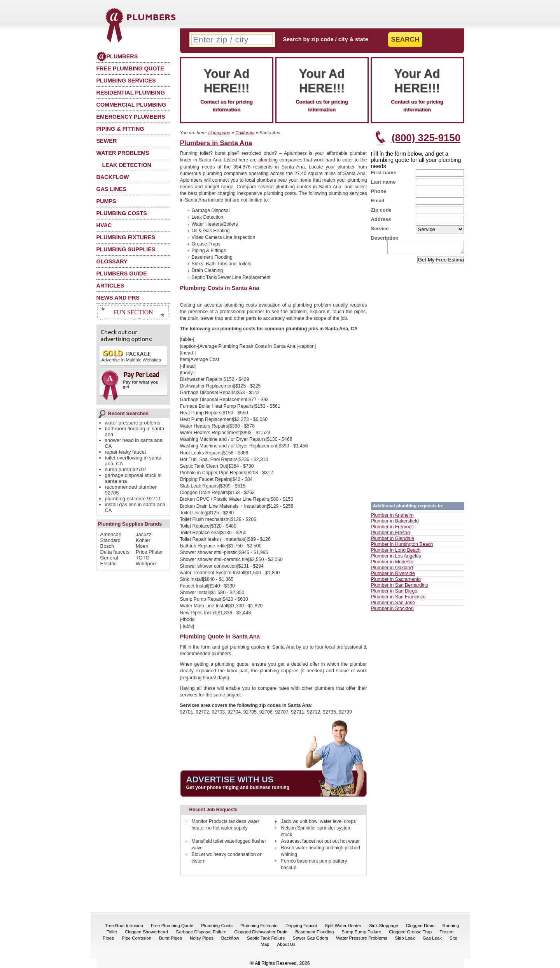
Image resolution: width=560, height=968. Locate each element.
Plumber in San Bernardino (400, 587)
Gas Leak (432, 938)
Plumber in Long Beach (396, 552)
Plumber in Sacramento (396, 582)
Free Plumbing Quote (130, 68)
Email (378, 201)
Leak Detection (127, 165)
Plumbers (117, 56)
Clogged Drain (420, 926)
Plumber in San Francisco (398, 599)
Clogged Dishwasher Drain (261, 932)
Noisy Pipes (202, 938)
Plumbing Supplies (126, 249)
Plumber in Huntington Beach (402, 547)
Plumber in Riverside (393, 576)
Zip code (381, 210)
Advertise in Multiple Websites (131, 356)
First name (384, 173)
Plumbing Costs (122, 213)
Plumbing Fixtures (126, 237)
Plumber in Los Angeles (396, 558)
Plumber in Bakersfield (395, 523)
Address (381, 219)
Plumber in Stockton (392, 611)
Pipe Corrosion (136, 938)
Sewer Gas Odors (311, 938)
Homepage (219, 132)
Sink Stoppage (384, 926)
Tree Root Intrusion (124, 926)
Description (385, 238)
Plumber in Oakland (392, 570)
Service (380, 229)
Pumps (106, 201)
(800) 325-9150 (426, 138)
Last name (383, 182)
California (245, 132)
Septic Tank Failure (266, 938)
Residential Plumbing (131, 93)
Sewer (107, 141)
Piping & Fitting (120, 129)
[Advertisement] (417, 382)
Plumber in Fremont (392, 529)
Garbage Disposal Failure (201, 932)
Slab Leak (405, 938)
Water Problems (123, 153)
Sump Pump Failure (361, 932)
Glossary (112, 261)
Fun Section (133, 312)
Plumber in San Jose (393, 605)
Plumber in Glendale (393, 541)
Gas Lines (112, 189)
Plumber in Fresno (390, 535)
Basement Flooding (314, 932)
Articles (110, 286)
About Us (286, 944)
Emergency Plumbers (131, 117)
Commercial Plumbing (131, 105)
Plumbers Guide (122, 274)
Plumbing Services (126, 81)
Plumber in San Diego (394, 593)
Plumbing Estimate (259, 926)
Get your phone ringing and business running (238, 787)
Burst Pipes (171, 938)
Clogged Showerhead (146, 932)
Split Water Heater (343, 926)
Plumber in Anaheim (392, 517)
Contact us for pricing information (227, 89)
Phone (379, 191)
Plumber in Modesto (392, 564)
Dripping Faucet (301, 926)
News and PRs (118, 298)
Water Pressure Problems (361, 938)
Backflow (113, 177)
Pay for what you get (131, 383)
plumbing (268, 160)
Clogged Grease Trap (410, 932)
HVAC (104, 225)
